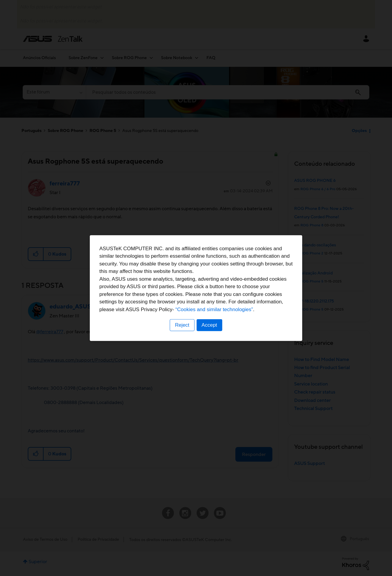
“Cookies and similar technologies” (214, 309)
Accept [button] (209, 325)
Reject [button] (182, 325)
